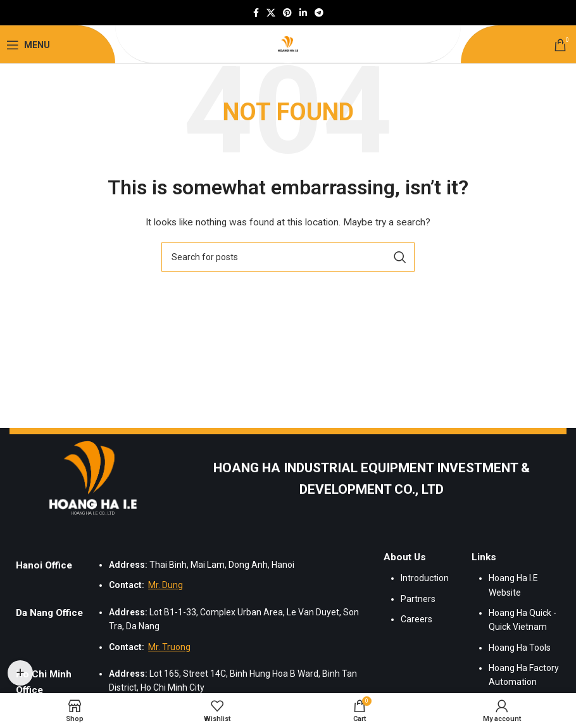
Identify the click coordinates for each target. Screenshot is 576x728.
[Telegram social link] (319, 13)
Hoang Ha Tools (520, 648)
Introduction (425, 578)
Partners (418, 599)
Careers (416, 619)
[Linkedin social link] (303, 13)
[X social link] (271, 13)
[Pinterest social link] (287, 13)
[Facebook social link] (256, 13)
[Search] (288, 257)
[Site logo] (288, 44)
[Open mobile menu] (28, 45)
